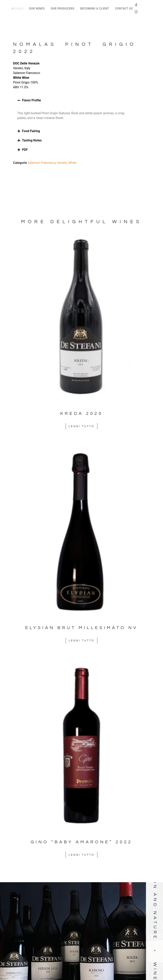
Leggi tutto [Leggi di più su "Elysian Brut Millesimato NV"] (81, 641)
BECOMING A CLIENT (95, 9)
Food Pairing (31, 131)
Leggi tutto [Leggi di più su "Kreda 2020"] (81, 426)
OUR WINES (37, 9)
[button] (75, 100)
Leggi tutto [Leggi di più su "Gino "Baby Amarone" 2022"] (81, 855)
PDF (25, 150)
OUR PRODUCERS (63, 9)
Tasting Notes (32, 140)
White (72, 163)
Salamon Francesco (42, 163)
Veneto (62, 163)
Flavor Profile (31, 100)
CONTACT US (124, 9)
